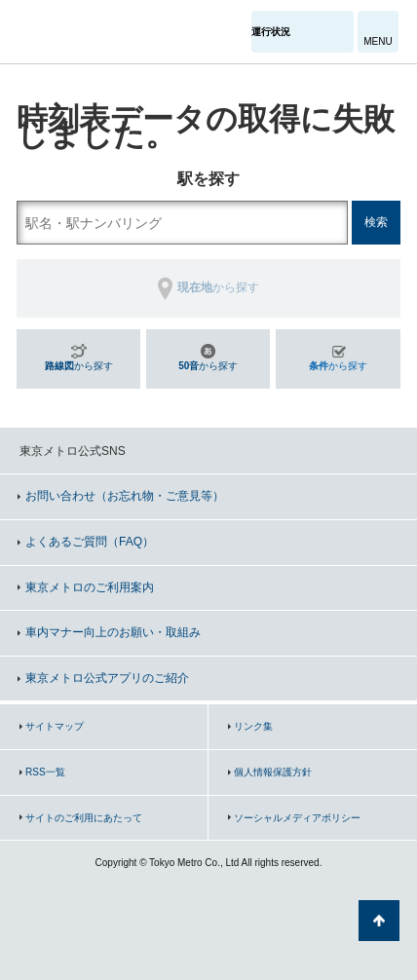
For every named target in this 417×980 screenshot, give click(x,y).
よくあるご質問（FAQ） (90, 542)
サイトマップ (55, 726)
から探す (79, 366)
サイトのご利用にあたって (84, 818)
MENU (378, 41)
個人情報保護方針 (273, 772)
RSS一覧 (45, 772)
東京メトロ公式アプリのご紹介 (107, 678)
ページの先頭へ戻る (379, 921)
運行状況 (271, 32)
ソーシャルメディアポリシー (297, 818)
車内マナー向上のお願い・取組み (113, 632)
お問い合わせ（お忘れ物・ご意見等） (125, 496)
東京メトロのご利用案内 (90, 587)
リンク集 (253, 726)
